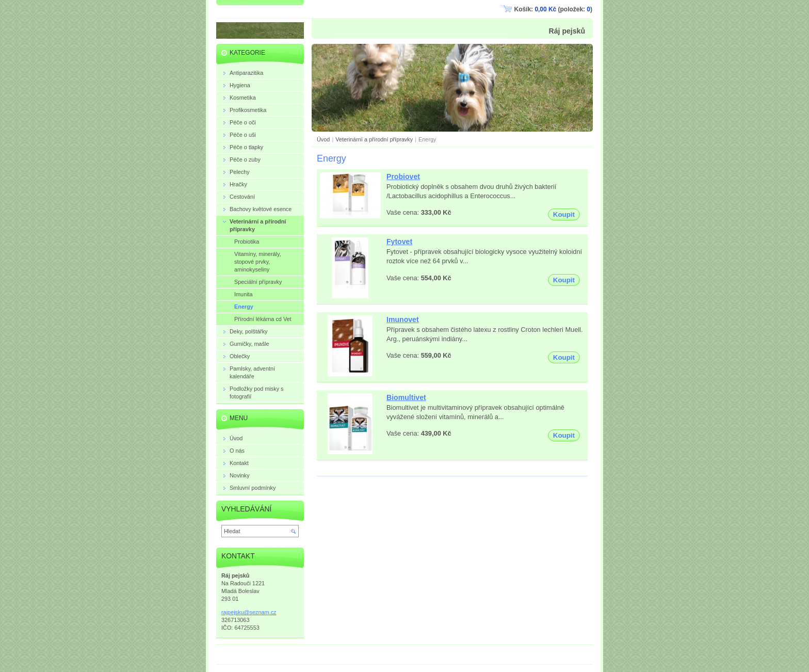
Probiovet (403, 177)
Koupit (564, 214)
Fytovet (399, 242)
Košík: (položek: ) (553, 9)
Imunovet (403, 319)
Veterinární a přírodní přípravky (374, 139)
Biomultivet (406, 397)
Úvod (323, 139)
